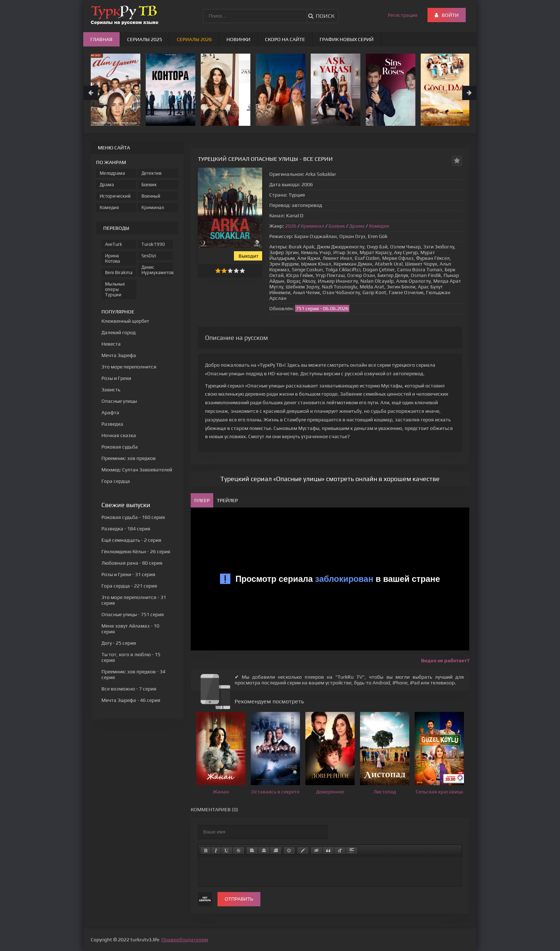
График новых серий (347, 39)
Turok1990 (153, 244)
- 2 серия (131, 540)
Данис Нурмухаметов (157, 270)
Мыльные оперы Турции (115, 289)
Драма (357, 226)
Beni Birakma (119, 273)
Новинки (238, 39)
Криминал (312, 226)
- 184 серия (126, 529)
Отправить (239, 899)
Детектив (151, 173)
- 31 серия (128, 574)
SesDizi (149, 256)
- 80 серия (132, 563)
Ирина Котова (112, 258)
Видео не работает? (445, 660)
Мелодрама (112, 173)
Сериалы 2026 (194, 39)
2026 (291, 226)
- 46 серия (131, 700)
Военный (151, 196)
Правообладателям (185, 940)
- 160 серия (133, 517)
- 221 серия (129, 586)
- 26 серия (136, 551)
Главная (101, 39)
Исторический (115, 196)
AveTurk (114, 244)
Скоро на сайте (285, 39)
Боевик (337, 226)
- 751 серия (133, 614)
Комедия (379, 226)
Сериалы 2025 (145, 39)
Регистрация (403, 15)
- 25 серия (119, 643)
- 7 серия (129, 689)
